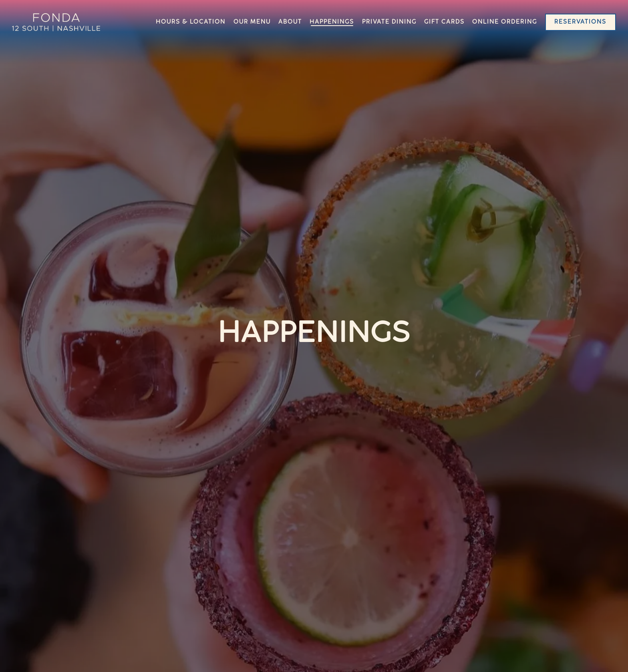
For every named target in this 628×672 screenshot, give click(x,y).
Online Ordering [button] (505, 22)
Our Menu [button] (252, 22)
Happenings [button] (332, 22)
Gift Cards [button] (444, 22)
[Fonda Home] (56, 22)
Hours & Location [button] (191, 22)
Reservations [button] (580, 22)
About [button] (290, 22)
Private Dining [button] (389, 22)
